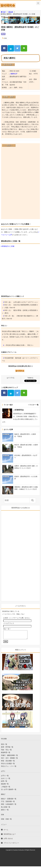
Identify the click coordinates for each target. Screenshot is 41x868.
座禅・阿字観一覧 (7, 749)
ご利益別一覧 (6, 788)
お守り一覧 (5, 777)
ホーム (6, 831)
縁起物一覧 (5, 785)
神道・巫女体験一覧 (8, 762)
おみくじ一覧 (6, 780)
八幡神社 (13, 74)
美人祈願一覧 (6, 809)
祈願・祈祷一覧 (6, 821)
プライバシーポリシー (11, 844)
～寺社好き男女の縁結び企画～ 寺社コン (19, 345)
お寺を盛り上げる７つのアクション (26, 302)
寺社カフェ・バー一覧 (9, 768)
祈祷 (5, 38)
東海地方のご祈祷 (8, 246)
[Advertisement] (20, 271)
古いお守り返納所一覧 (9, 791)
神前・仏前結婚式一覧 (9, 806)
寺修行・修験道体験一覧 (9, 757)
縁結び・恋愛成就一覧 (9, 800)
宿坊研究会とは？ (10, 836)
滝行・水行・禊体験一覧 (9, 760)
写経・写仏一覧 (6, 751)
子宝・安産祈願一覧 (8, 803)
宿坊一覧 (4, 746)
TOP (3, 12)
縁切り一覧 (5, 811)
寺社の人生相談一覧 (8, 765)
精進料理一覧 (6, 754)
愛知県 (11, 12)
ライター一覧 (34, 405)
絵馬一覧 (4, 783)
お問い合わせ (8, 840)
